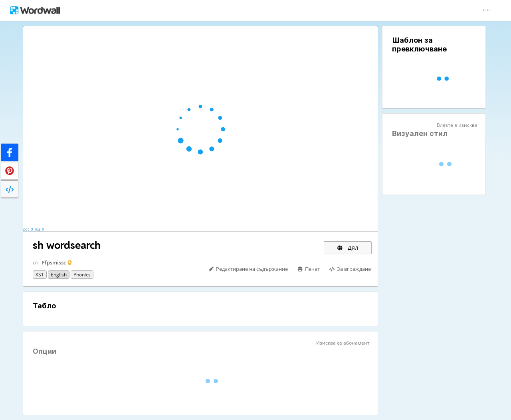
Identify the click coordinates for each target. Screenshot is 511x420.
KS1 (40, 275)
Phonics (82, 275)
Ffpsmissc (54, 262)
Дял (348, 247)
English (59, 275)
